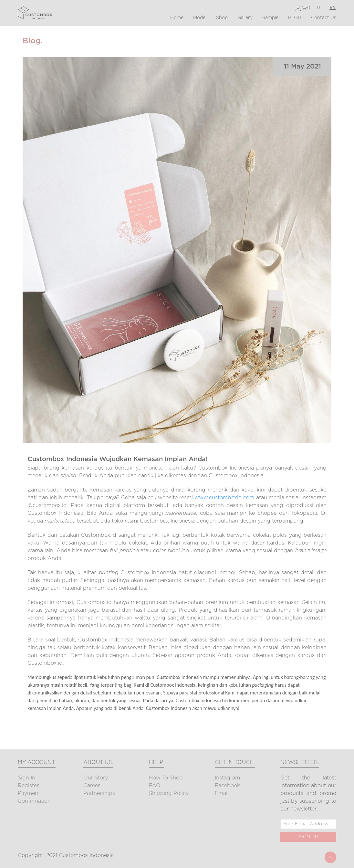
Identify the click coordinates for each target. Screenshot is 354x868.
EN (332, 8)
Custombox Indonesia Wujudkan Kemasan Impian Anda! (118, 459)
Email (222, 793)
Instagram (227, 778)
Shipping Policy (169, 793)
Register (28, 786)
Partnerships (99, 793)
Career (92, 786)
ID (318, 8)
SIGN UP (308, 837)
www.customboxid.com (224, 498)
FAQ (155, 786)
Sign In (26, 778)
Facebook (227, 786)
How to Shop (166, 778)
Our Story (96, 778)
